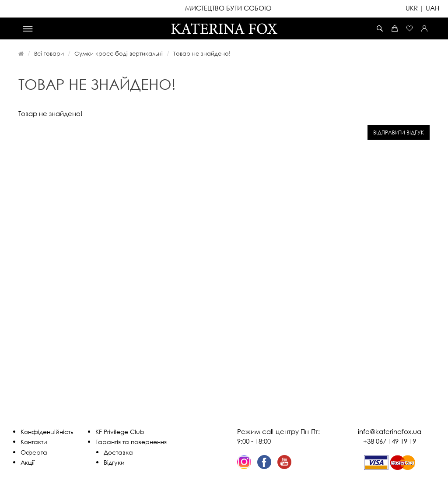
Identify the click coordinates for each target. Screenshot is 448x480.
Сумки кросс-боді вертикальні (119, 53)
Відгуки (114, 462)
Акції (28, 462)
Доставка (118, 452)
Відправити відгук (399, 132)
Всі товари (49, 53)
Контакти (34, 442)
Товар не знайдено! (202, 53)
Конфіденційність (47, 432)
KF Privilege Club (120, 432)
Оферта (34, 452)
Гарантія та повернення (131, 442)
